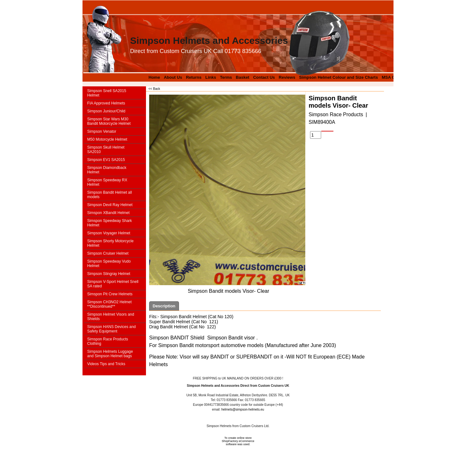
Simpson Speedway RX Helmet (107, 182)
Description (164, 306)
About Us (173, 77)
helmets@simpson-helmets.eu (243, 409)
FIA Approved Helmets (106, 103)
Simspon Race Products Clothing (108, 341)
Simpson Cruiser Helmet (108, 253)
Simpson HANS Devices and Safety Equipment (112, 329)
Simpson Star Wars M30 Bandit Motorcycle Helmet (109, 121)
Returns (194, 77)
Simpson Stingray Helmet (109, 274)
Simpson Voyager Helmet (109, 233)
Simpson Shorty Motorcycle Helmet (110, 243)
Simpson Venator (102, 131)
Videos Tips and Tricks (106, 364)
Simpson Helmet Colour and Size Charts (338, 77)
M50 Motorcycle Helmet (107, 139)
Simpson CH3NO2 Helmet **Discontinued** (109, 304)
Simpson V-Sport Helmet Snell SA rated (113, 284)
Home (154, 77)
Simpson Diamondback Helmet (107, 170)
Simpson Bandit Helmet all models (110, 195)
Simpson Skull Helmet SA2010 (106, 150)
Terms (226, 77)
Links (211, 77)
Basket (243, 77)
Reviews (287, 77)
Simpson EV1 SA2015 (106, 160)
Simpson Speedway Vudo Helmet (109, 264)
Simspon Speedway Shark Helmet (110, 223)
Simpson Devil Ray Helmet (110, 205)
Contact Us (264, 77)
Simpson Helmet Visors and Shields (111, 317)
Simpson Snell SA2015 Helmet (107, 93)
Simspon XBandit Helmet (108, 213)
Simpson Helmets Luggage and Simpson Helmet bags (110, 354)
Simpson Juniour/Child (106, 111)
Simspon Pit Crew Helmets (110, 294)
